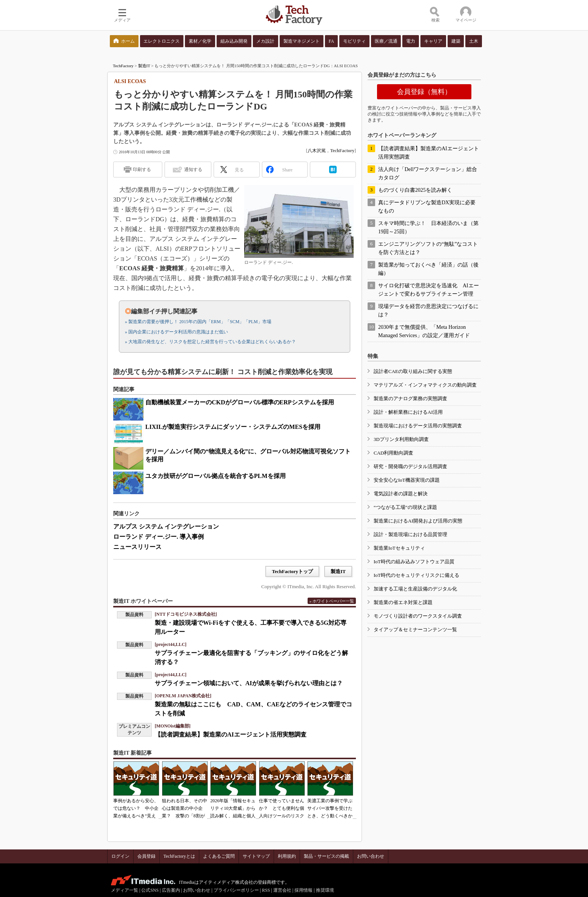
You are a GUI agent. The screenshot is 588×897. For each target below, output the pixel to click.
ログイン (120, 856)
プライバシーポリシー (236, 890)
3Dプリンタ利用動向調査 (401, 439)
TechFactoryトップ (292, 571)
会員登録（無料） (424, 92)
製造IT (144, 66)
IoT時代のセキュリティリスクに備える (416, 575)
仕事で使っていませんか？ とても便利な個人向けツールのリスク (282, 808)
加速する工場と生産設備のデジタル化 (415, 589)
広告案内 (171, 890)
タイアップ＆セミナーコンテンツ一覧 (415, 630)
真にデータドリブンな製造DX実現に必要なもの (427, 207)
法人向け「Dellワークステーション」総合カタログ (428, 173)
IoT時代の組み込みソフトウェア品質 (414, 562)
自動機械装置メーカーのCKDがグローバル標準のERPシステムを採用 (240, 402)
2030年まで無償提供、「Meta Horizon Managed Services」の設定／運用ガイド (424, 331)
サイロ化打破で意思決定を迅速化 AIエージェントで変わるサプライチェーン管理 (429, 290)
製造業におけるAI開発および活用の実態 (418, 521)
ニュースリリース (137, 547)
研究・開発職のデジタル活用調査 (410, 466)
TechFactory (123, 66)
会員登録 (146, 856)
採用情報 (303, 890)
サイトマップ (256, 856)
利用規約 (287, 856)
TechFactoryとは (179, 856)
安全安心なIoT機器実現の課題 (407, 480)
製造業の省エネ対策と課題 (403, 602)
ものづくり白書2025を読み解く (415, 190)
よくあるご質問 (219, 856)
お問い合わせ (371, 856)
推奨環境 (325, 890)
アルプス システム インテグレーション (166, 526)
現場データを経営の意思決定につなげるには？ (428, 311)
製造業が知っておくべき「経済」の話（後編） (428, 269)
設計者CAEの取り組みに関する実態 (413, 371)
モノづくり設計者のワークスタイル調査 (418, 616)
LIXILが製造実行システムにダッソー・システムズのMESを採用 (233, 427)
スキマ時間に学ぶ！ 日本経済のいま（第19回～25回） (428, 227)
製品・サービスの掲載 (326, 856)
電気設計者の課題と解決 (401, 494)
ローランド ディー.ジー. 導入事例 (159, 537)
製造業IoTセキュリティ (399, 548)
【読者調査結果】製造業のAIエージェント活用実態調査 (231, 734)
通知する (193, 170)
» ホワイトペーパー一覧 (332, 601)
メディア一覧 (125, 890)
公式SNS (150, 890)
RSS (266, 890)
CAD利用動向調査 (393, 453)
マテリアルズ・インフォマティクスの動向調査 (425, 385)
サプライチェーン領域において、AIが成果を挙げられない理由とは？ (249, 683)
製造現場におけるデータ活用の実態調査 (418, 426)
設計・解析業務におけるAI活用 (408, 412)
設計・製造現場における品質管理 (410, 534)
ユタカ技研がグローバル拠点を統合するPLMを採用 (215, 476)
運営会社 (282, 890)
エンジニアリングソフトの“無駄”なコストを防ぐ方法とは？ (428, 248)
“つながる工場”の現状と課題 (405, 507)
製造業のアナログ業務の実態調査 (410, 398)
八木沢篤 (317, 151)
